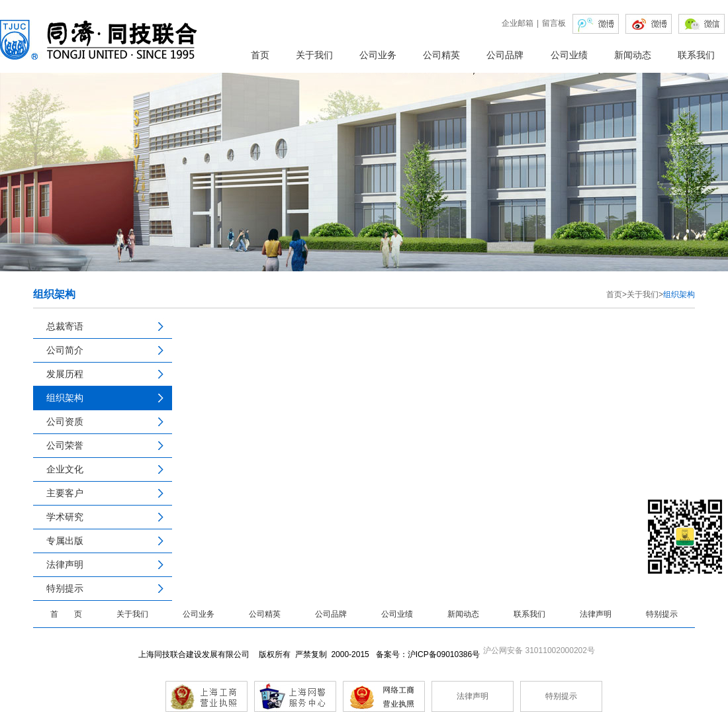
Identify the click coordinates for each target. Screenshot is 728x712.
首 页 (66, 614)
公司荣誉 (65, 445)
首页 (260, 55)
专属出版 (65, 541)
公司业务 (378, 55)
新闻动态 (633, 55)
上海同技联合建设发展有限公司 (197, 654)
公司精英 (441, 55)
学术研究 (65, 517)
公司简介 (65, 350)
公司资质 (65, 422)
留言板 (554, 23)
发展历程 (65, 374)
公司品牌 (505, 55)
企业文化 (65, 469)
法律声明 (65, 564)
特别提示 (65, 588)
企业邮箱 (518, 23)
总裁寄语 (65, 326)
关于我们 (314, 55)
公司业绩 (569, 55)
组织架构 (65, 398)
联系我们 (696, 55)
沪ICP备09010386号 (444, 654)
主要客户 (65, 493)
